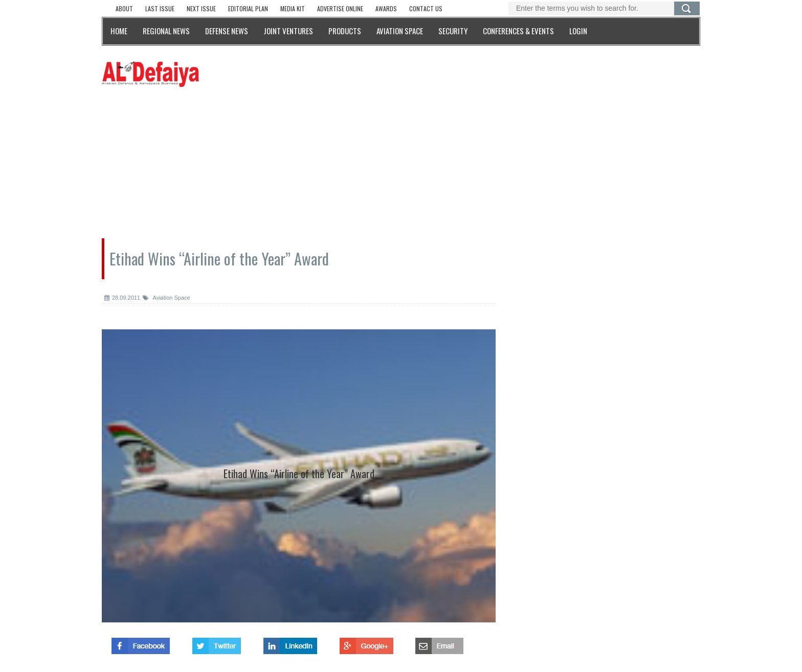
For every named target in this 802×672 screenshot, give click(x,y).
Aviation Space (166, 298)
